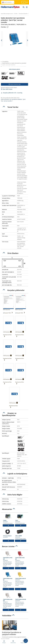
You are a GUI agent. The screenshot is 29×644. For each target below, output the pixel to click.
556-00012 (8, 533)
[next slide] (27, 40)
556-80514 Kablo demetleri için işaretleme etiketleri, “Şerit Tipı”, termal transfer (21, 579)
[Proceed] (23, 2)
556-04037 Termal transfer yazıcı (8, 519)
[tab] (14, 107)
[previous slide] (2, 40)
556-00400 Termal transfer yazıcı (21, 519)
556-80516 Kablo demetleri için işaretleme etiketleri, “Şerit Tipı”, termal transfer (21, 600)
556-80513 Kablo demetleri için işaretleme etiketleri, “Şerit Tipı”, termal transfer (8, 579)
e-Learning (18, 93)
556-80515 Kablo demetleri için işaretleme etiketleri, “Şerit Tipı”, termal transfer (8, 600)
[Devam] (24, 7)
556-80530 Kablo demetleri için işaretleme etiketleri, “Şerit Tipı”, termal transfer (8, 559)
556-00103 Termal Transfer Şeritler (21, 534)
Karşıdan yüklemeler (7, 93)
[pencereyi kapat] (27, 2)
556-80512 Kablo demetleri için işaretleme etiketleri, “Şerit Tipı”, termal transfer (21, 559)
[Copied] (8, 27)
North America (8, 2)
